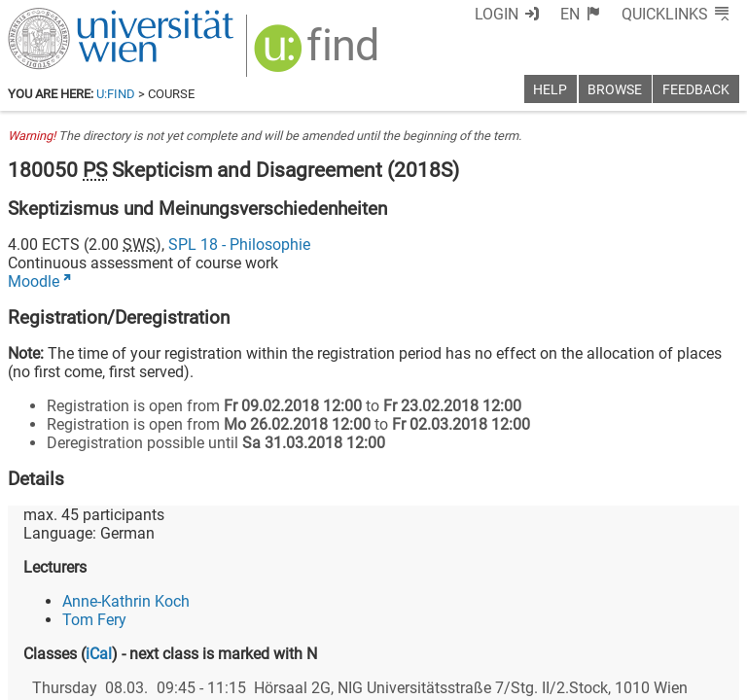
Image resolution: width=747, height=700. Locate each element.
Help (550, 90)
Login (497, 14)
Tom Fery (94, 620)
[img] (319, 55)
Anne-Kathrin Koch (126, 601)
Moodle (34, 281)
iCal (99, 654)
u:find (116, 94)
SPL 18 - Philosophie (239, 245)
